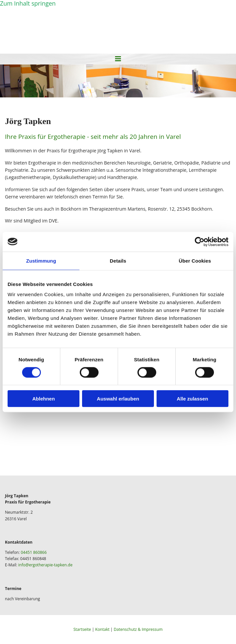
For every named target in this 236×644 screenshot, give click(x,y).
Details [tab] (118, 260)
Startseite (82, 629)
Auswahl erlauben (118, 399)
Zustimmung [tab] (41, 260)
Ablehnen (44, 399)
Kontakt (102, 629)
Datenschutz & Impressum (138, 629)
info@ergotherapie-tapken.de (45, 565)
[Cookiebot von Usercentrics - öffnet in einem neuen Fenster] (200, 242)
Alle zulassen (192, 399)
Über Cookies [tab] (195, 260)
